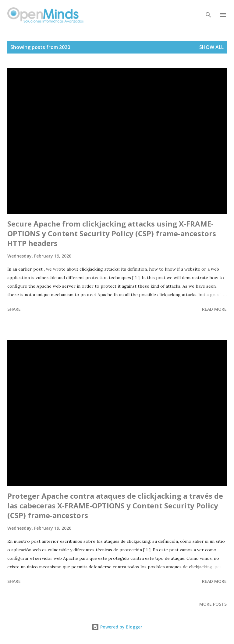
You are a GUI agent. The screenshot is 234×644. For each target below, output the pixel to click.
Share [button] (14, 309)
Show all (211, 47)
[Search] (208, 11)
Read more (214, 309)
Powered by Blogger (117, 627)
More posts (213, 604)
